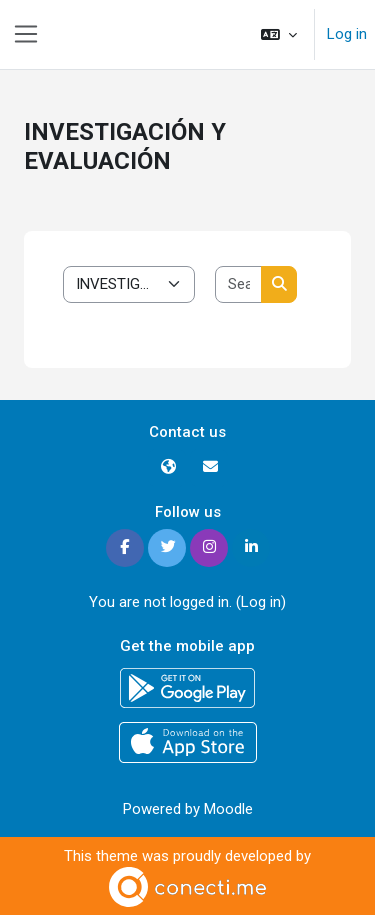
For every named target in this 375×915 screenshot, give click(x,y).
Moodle (228, 809)
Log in (347, 34)
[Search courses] (239, 284)
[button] (279, 34)
